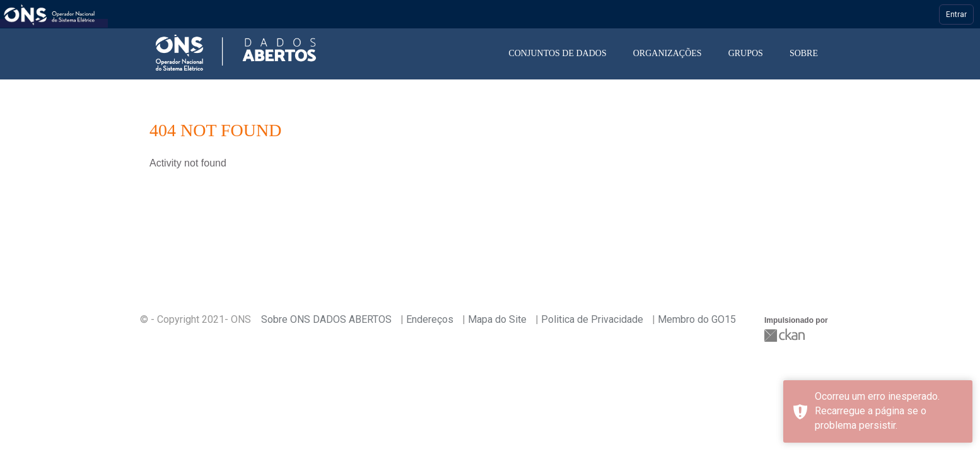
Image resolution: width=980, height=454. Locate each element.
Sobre (804, 53)
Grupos (746, 53)
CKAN (786, 335)
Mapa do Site (497, 319)
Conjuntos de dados (557, 53)
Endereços (430, 319)
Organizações (668, 53)
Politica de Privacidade (592, 319)
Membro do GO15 (697, 319)
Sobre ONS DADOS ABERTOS (326, 319)
